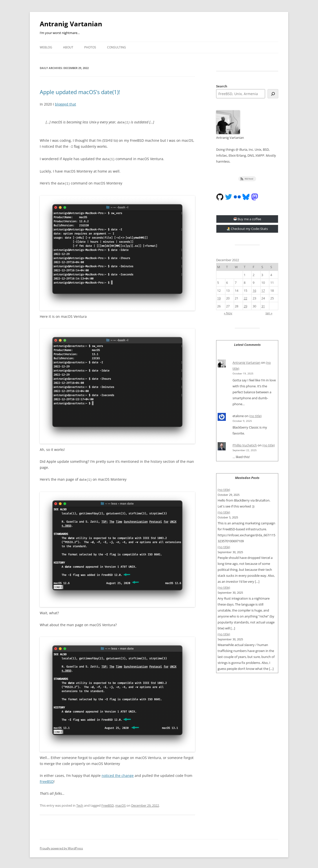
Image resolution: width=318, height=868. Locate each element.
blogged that (65, 104)
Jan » (269, 313)
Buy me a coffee (247, 219)
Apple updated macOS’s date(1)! (80, 92)
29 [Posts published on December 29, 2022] (245, 306)
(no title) (255, 416)
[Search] (273, 94)
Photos (90, 47)
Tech (80, 804)
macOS (120, 804)
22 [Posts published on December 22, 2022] (245, 298)
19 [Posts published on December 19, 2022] (219, 298)
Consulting (117, 47)
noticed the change (118, 774)
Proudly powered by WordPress (61, 847)
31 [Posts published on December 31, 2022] (263, 306)
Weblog (46, 47)
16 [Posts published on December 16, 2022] (254, 290)
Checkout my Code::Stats (247, 229)
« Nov (228, 313)
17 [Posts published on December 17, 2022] (263, 290)
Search (222, 86)
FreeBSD (47, 780)
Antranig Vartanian (71, 24)
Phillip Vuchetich (245, 445)
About (68, 47)
